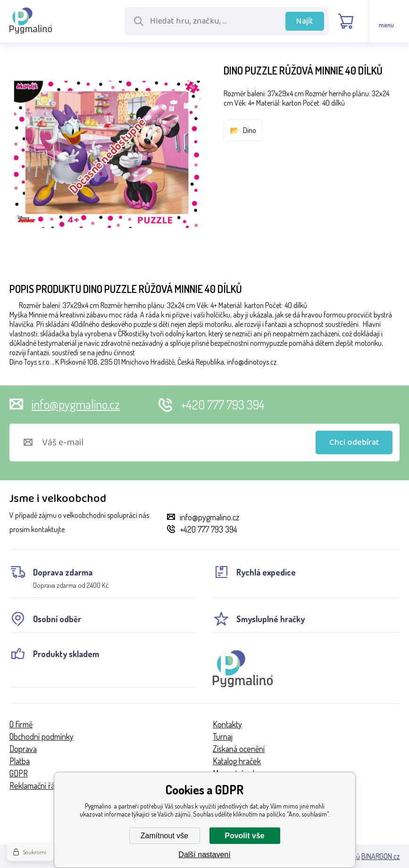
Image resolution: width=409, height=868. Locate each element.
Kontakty (227, 724)
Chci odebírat (354, 442)
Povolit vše (244, 836)
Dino (250, 130)
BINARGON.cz (380, 856)
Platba (20, 761)
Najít (305, 21)
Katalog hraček (237, 761)
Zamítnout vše (164, 836)
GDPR (19, 773)
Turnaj (223, 736)
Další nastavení (204, 855)
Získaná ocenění (239, 749)
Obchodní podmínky (42, 736)
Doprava (23, 749)
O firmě (21, 724)
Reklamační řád (34, 785)
